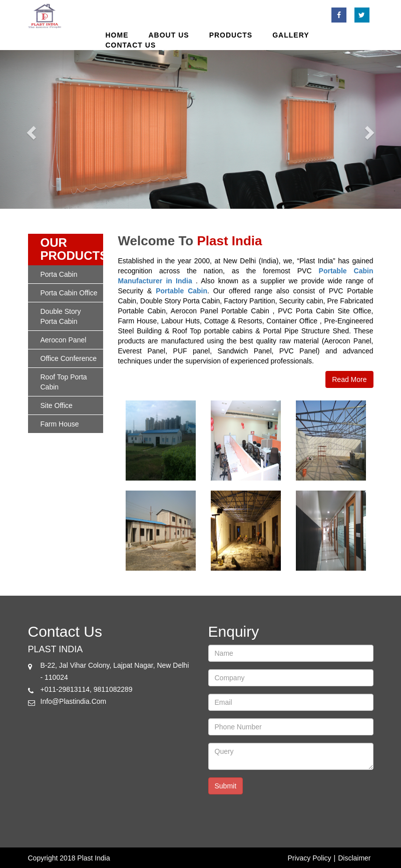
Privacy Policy (309, 858)
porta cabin (59, 274)
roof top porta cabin (64, 382)
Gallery (291, 35)
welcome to (156, 241)
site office (57, 405)
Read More (349, 379)
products (231, 35)
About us (169, 35)
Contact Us (131, 45)
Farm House (60, 424)
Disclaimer (354, 858)
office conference (69, 358)
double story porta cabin (61, 316)
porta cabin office (69, 293)
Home (117, 35)
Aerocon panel (64, 340)
